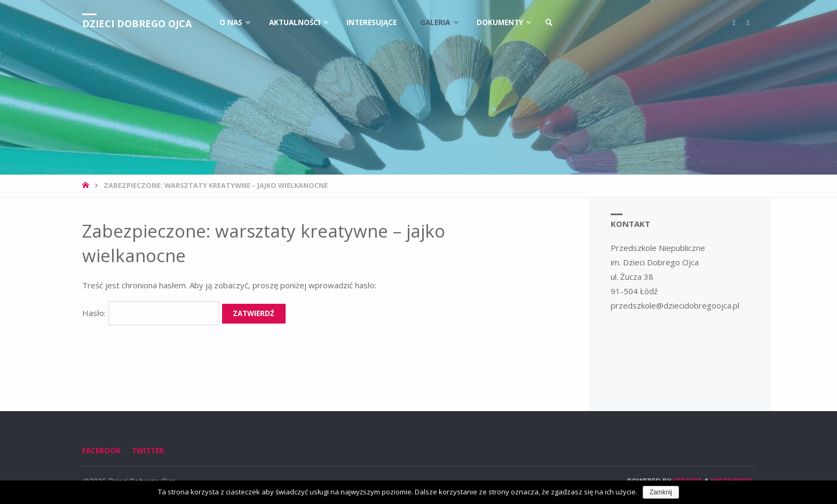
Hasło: (151, 313)
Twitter (148, 451)
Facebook (101, 451)
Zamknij (661, 492)
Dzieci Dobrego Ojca (137, 23)
